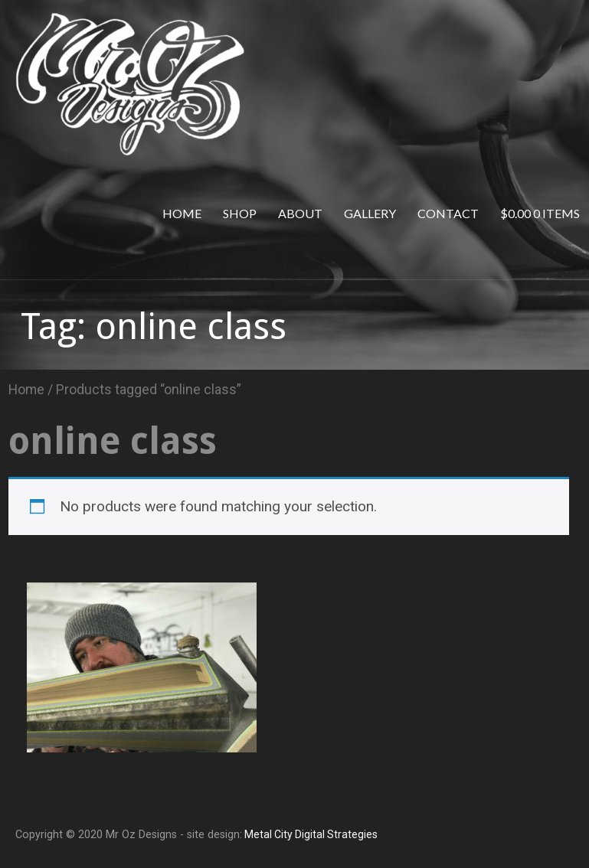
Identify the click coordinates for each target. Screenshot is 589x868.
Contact (448, 213)
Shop (240, 213)
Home (182, 213)
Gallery (370, 213)
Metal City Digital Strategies (310, 834)
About (300, 213)
